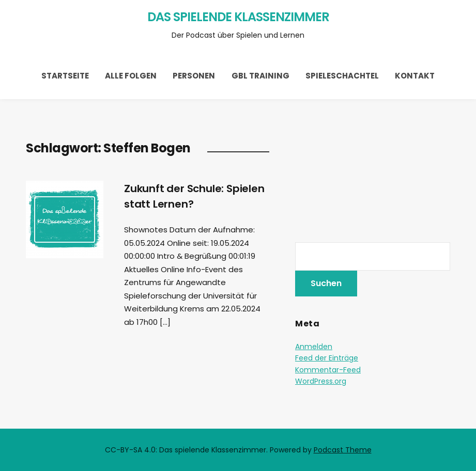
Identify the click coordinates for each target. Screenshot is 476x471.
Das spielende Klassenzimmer (238, 17)
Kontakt (415, 76)
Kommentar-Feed (328, 370)
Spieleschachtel (342, 76)
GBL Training (260, 76)
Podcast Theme (343, 450)
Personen (194, 76)
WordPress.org (321, 381)
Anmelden (314, 347)
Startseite (65, 76)
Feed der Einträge (327, 358)
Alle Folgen (131, 76)
